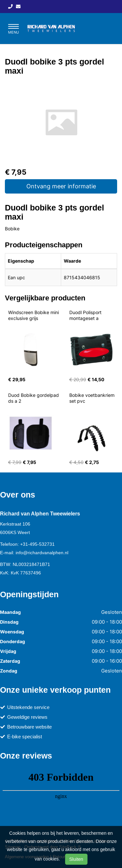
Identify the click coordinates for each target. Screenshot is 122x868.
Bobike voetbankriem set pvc (93, 398)
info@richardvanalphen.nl (42, 553)
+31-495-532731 (37, 544)
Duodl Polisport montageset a (86, 315)
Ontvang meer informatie (61, 186)
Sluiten (76, 859)
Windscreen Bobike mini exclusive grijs (34, 315)
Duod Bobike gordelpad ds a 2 (34, 398)
